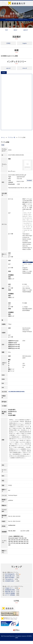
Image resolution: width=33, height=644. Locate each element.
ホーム (3, 137)
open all (8, 68)
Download (29, 180)
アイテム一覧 (12, 137)
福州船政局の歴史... (10, 590)
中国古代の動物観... (10, 593)
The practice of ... (10, 579)
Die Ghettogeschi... (10, 574)
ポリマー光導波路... (10, 595)
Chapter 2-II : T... (10, 588)
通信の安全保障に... (10, 578)
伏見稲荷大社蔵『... (10, 581)
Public (4, 73)
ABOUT (25, 30)
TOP (6, 30)
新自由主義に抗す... (10, 576)
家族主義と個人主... (10, 592)
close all (25, 68)
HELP (15, 30)
